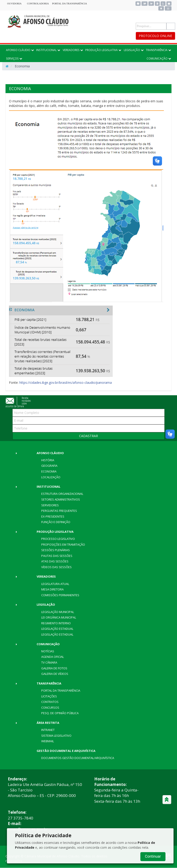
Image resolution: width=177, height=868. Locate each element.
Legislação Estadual (57, 629)
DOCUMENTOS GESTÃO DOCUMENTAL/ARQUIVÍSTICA (78, 758)
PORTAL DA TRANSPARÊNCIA (69, 3)
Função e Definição (56, 522)
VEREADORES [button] (73, 50)
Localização (51, 477)
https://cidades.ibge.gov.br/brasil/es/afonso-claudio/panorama (66, 382)
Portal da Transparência (61, 690)
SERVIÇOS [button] (14, 58)
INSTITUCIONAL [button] (48, 50)
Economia (49, 471)
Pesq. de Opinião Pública (60, 713)
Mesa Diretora (52, 589)
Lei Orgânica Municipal (59, 617)
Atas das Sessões (55, 561)
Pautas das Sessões (57, 556)
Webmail (48, 741)
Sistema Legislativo (56, 736)
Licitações (49, 696)
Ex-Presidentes (53, 516)
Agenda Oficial (53, 657)
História (48, 460)
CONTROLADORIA (38, 3)
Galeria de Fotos (54, 668)
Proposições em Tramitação (63, 544)
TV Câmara (49, 662)
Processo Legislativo (58, 539)
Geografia (49, 466)
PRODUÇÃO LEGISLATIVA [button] (103, 50)
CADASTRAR (88, 436)
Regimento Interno (56, 623)
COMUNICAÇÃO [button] (159, 58)
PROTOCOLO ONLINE (155, 36)
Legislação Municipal (58, 612)
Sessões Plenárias (56, 550)
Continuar (153, 856)
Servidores (50, 505)
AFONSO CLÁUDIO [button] (20, 50)
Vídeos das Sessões (56, 567)
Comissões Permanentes (60, 595)
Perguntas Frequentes (59, 511)
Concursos (50, 708)
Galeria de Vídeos (55, 674)
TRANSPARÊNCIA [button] (158, 50)
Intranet (48, 730)
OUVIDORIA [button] (15, 3)
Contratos (50, 702)
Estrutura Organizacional (62, 494)
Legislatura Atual (55, 584)
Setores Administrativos (61, 499)
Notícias (48, 651)
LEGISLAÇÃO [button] (134, 50)
